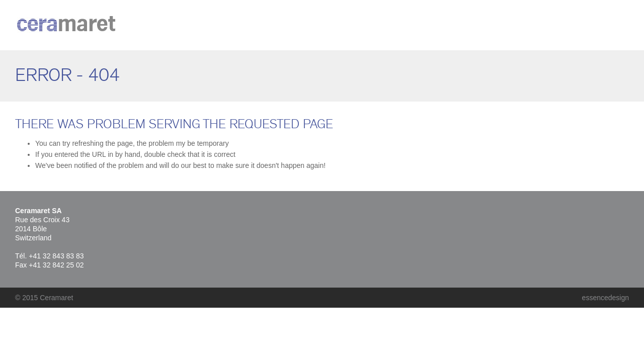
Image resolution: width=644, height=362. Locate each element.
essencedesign (606, 298)
